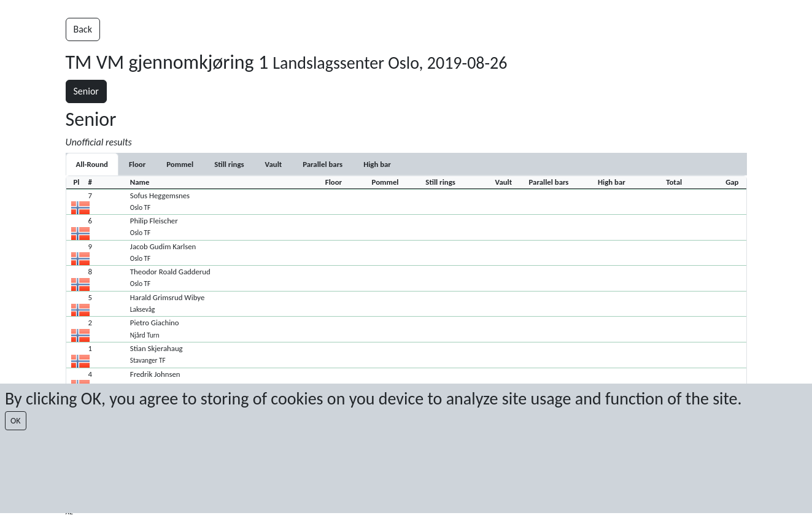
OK (16, 421)
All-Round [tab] (92, 164)
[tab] (137, 164)
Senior (86, 91)
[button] (406, 202)
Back (83, 29)
